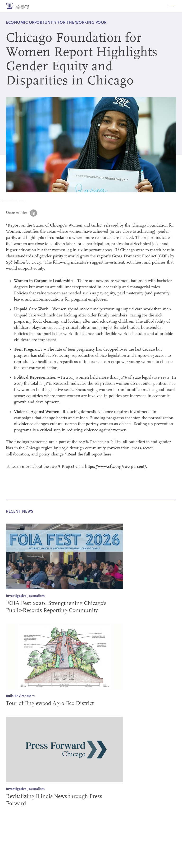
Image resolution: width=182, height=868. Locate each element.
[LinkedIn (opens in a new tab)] (33, 213)
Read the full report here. (90, 454)
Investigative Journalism (25, 596)
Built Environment (20, 696)
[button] (172, 6)
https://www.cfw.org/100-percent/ (116, 467)
